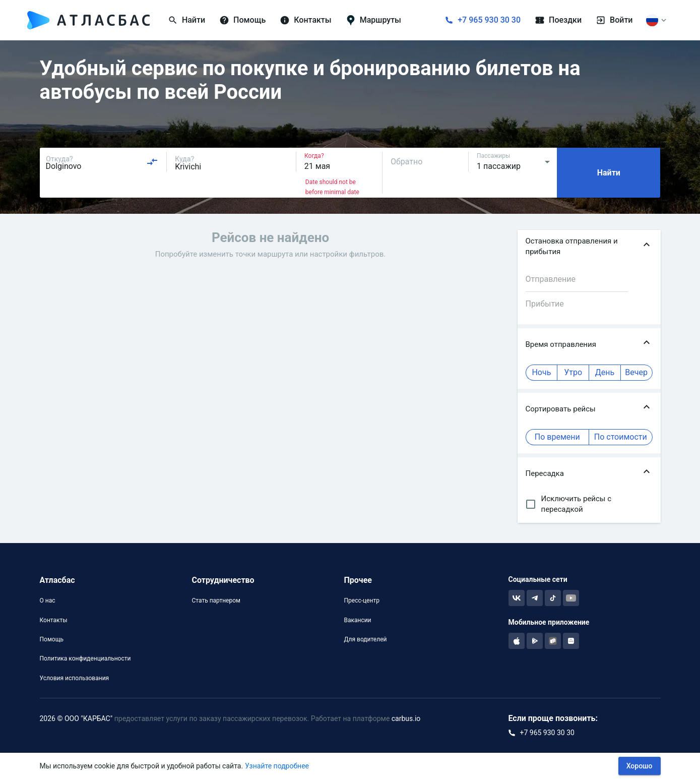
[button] (589, 247)
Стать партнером (216, 601)
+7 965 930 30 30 (489, 20)
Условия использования (75, 678)
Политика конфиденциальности (85, 658)
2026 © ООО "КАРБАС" (76, 718)
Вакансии (357, 620)
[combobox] (102, 162)
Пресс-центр (361, 601)
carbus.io (406, 718)
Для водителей (365, 639)
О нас (48, 601)
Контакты (54, 620)
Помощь (52, 639)
